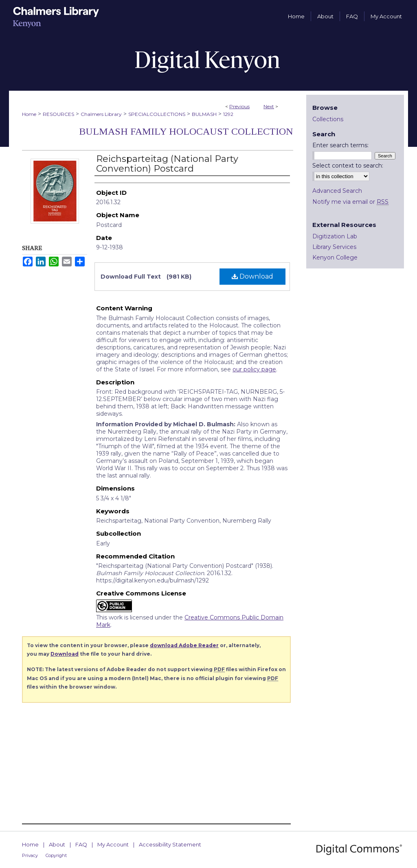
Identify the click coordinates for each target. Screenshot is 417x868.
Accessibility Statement (170, 844)
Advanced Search (337, 191)
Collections (328, 119)
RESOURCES (58, 114)
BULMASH (204, 114)
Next (269, 106)
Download (252, 276)
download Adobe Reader (184, 645)
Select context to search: (348, 166)
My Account (113, 844)
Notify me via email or (350, 202)
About (57, 844)
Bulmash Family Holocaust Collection (186, 131)
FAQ (81, 844)
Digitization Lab (335, 236)
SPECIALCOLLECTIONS (157, 114)
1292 (228, 114)
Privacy (30, 855)
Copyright (56, 855)
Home (29, 114)
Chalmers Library (101, 114)
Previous (239, 106)
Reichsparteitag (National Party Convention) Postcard (167, 164)
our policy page (254, 369)
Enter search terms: (340, 145)
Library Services (334, 247)
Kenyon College (335, 257)
